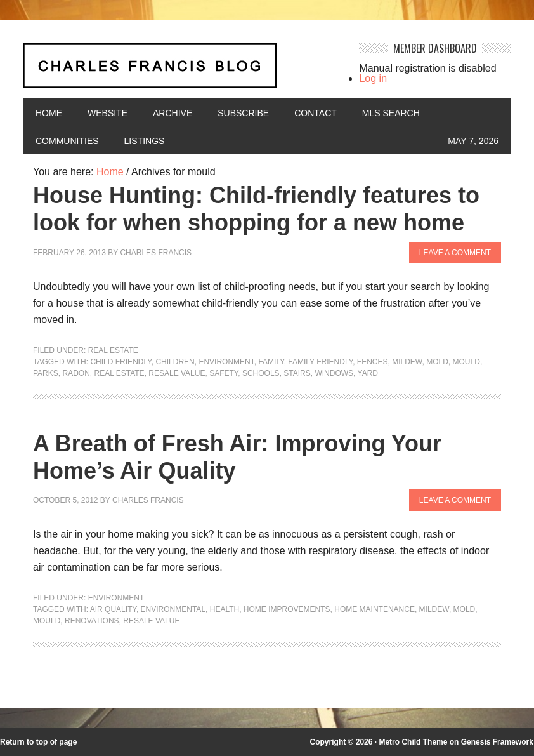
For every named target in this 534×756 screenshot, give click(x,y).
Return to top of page (38, 742)
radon (76, 373)
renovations (92, 621)
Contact (316, 113)
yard (368, 373)
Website (107, 113)
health (225, 609)
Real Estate (113, 350)
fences (373, 362)
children (175, 362)
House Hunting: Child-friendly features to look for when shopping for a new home (256, 209)
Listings (145, 141)
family (271, 362)
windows (334, 373)
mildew (407, 362)
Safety (224, 373)
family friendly (320, 362)
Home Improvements (287, 609)
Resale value (177, 373)
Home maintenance (374, 609)
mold (437, 362)
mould (466, 362)
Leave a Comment (455, 253)
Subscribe (243, 113)
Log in (373, 78)
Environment (116, 598)
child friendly (120, 362)
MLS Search (391, 113)
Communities (67, 141)
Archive (173, 113)
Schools (261, 373)
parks (46, 373)
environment (226, 362)
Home (49, 113)
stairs (297, 373)
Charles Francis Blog (183, 71)
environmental (173, 609)
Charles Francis (156, 253)
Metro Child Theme (413, 742)
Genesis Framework (497, 742)
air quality (113, 609)
